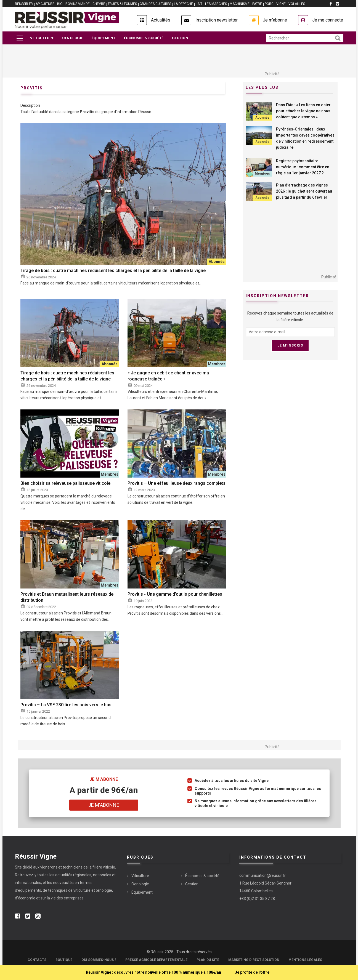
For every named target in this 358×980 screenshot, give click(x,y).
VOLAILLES (297, 4)
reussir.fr (24, 4)
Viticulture (42, 38)
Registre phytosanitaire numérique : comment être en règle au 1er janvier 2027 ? (303, 167)
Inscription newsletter (217, 20)
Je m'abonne (275, 20)
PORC (269, 4)
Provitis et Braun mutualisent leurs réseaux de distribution (67, 597)
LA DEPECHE (183, 4)
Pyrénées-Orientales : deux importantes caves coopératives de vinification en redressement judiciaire (305, 138)
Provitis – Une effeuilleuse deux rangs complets (177, 483)
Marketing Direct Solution (254, 960)
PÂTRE (257, 4)
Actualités (161, 20)
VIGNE (281, 4)
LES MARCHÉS (216, 4)
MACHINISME (240, 4)
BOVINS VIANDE (78, 4)
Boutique (64, 960)
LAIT (199, 4)
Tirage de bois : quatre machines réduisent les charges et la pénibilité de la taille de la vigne (113, 271)
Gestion (180, 38)
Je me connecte (328, 20)
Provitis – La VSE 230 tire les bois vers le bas (66, 705)
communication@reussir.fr (262, 875)
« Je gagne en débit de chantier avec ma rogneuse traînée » (168, 376)
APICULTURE (45, 4)
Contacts (37, 960)
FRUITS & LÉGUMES (122, 4)
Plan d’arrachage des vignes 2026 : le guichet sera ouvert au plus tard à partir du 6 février (304, 191)
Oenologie (73, 38)
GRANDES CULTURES (155, 4)
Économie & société (144, 38)
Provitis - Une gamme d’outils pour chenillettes (175, 594)
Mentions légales (305, 960)
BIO (60, 4)
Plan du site (208, 960)
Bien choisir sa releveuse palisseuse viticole (65, 483)
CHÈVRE (99, 4)
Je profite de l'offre (252, 972)
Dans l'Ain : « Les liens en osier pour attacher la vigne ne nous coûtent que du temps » (303, 111)
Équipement (104, 38)
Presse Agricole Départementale (156, 960)
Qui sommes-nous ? (99, 960)
